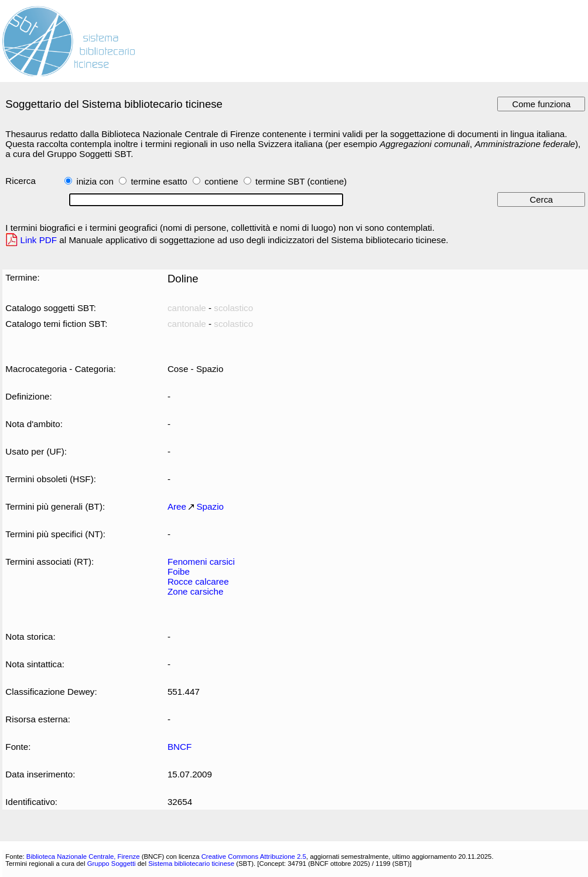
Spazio (210, 506)
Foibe (179, 571)
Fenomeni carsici (201, 562)
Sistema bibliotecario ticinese (191, 864)
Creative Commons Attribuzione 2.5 (254, 856)
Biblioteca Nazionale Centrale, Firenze (83, 856)
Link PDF (39, 240)
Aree (177, 506)
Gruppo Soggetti (112, 864)
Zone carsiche (196, 591)
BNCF (180, 747)
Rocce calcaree (198, 581)
